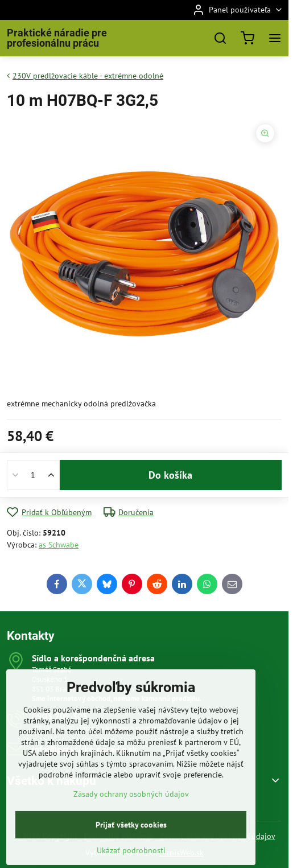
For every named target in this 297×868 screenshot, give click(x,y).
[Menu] (275, 38)
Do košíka (170, 475)
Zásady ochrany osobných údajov (131, 824)
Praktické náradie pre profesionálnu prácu (57, 38)
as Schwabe (59, 545)
